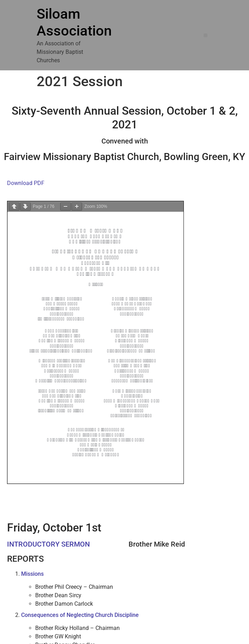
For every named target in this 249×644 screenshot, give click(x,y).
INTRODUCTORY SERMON (48, 544)
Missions (32, 574)
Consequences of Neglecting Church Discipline (80, 615)
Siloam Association (74, 22)
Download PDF (26, 183)
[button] (206, 35)
